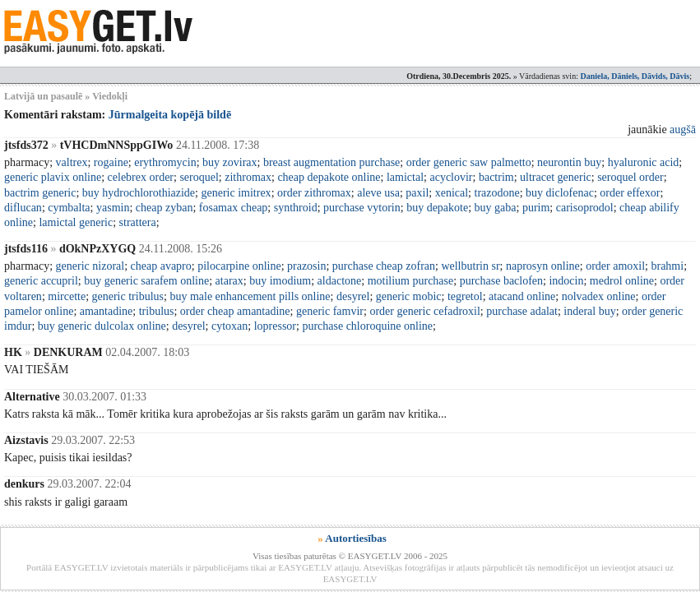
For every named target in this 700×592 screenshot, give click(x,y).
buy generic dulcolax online (102, 326)
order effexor (630, 193)
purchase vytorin (362, 208)
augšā (683, 129)
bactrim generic (40, 193)
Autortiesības (355, 538)
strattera (138, 222)
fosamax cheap (234, 208)
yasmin (113, 208)
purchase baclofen (501, 281)
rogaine (111, 162)
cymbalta (69, 208)
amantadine (107, 311)
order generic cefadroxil (424, 311)
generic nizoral (90, 266)
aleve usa (378, 193)
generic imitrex (236, 193)
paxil (417, 193)
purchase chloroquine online (367, 326)
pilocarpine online (239, 266)
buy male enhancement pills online (250, 296)
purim (536, 208)
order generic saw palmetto (469, 162)
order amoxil (615, 266)
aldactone (340, 281)
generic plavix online (53, 177)
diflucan (23, 208)
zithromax (248, 177)
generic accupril (41, 281)
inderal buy (589, 311)
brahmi (667, 266)
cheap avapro (161, 266)
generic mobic (409, 296)
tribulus (157, 311)
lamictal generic (76, 222)
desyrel (353, 296)
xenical (452, 193)
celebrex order (141, 177)
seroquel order (630, 177)
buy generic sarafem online (146, 281)
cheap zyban (165, 208)
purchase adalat (522, 311)
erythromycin (165, 162)
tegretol (465, 296)
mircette (67, 296)
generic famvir (330, 311)
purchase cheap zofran (384, 266)
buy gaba (496, 208)
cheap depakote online (329, 177)
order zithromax (314, 193)
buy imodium (280, 281)
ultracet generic (556, 177)
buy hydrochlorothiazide (139, 193)
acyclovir (451, 177)
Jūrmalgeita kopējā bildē (170, 115)
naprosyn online (543, 266)
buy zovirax (229, 162)
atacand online (522, 296)
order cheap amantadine (235, 311)
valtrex (72, 162)
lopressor (275, 326)
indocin (566, 281)
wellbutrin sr (470, 266)
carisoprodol (585, 208)
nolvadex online (599, 296)
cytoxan (229, 326)
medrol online (622, 281)
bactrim (496, 177)
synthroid (296, 208)
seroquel (199, 177)
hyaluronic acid (644, 162)
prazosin (306, 266)
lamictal (405, 177)
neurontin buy (569, 162)
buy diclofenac (560, 193)
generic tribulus (128, 296)
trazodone (497, 193)
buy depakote (437, 208)
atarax (229, 281)
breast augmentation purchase (331, 162)
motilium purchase (411, 281)
